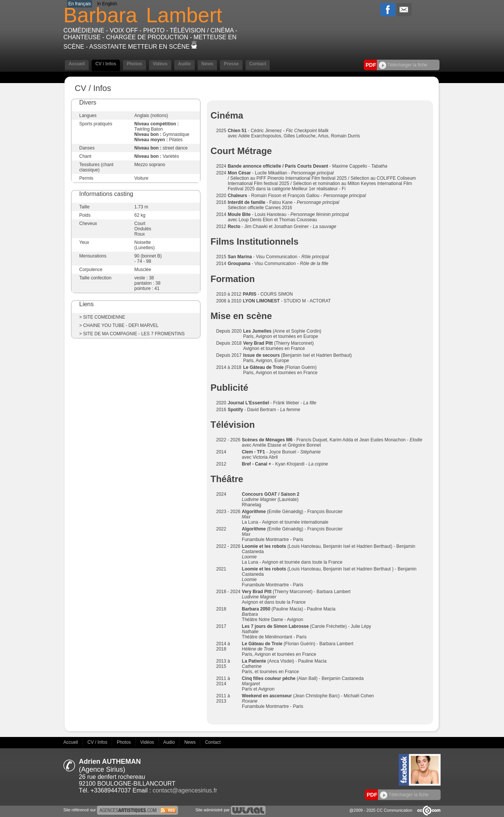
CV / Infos (106, 64)
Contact (258, 64)
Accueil (77, 64)
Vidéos (160, 64)
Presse (231, 64)
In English (107, 4)
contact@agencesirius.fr (185, 790)
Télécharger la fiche (403, 65)
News (207, 64)
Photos (134, 64)
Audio (184, 64)
